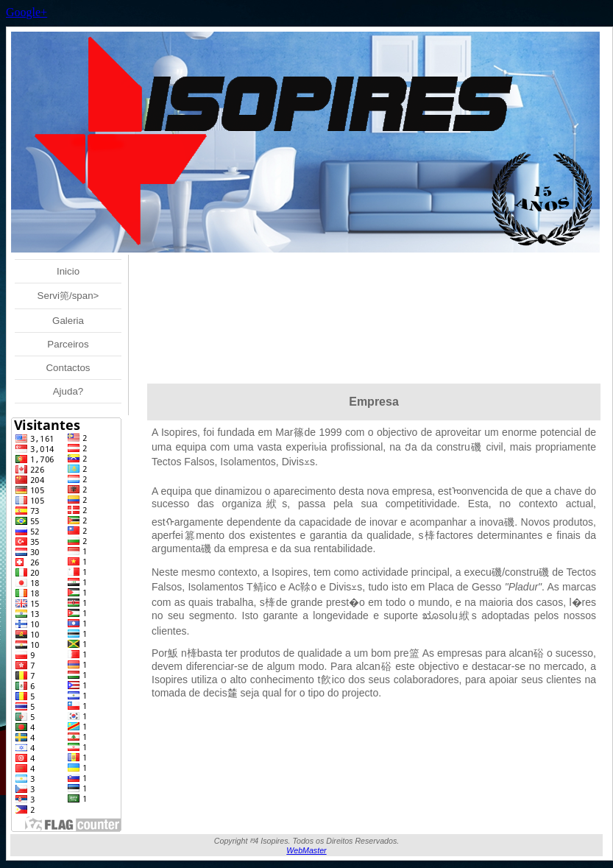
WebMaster (306, 850)
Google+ (26, 12)
